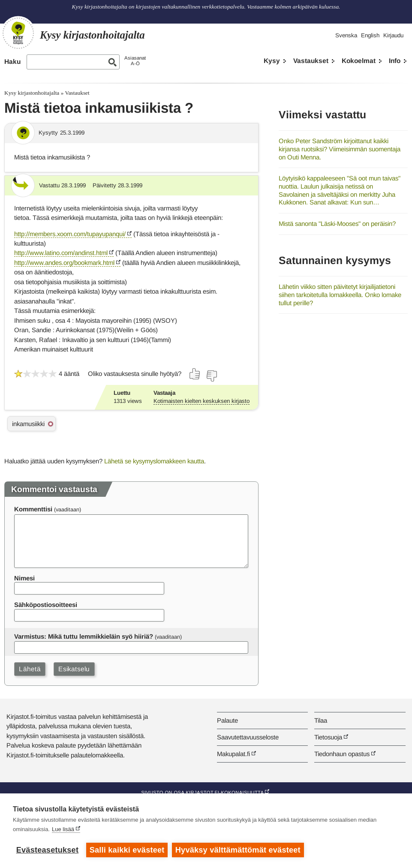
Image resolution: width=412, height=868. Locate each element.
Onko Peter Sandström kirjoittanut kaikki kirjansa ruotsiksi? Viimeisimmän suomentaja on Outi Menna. (340, 149)
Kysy (272, 61)
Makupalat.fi (233, 754)
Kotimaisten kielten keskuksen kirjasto (201, 401)
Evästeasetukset (47, 850)
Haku (12, 62)
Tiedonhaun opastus (342, 754)
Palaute (227, 720)
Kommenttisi (33, 509)
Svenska (346, 35)
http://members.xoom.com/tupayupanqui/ (70, 234)
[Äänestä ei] (211, 376)
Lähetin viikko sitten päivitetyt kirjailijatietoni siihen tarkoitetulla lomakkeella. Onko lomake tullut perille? (340, 294)
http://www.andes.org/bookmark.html (64, 263)
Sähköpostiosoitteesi (46, 605)
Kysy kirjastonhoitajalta (32, 93)
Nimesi (24, 578)
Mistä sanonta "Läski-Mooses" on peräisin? (337, 224)
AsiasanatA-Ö (135, 61)
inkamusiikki (28, 424)
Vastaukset (311, 61)
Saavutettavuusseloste (248, 737)
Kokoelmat (359, 61)
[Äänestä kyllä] (195, 374)
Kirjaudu (393, 35)
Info (395, 61)
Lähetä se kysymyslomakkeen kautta (154, 461)
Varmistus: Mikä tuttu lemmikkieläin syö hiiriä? (84, 636)
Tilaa (321, 720)
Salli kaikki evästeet (127, 850)
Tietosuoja (328, 737)
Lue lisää (63, 829)
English (370, 35)
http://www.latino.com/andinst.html (61, 253)
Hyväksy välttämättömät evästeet (238, 850)
